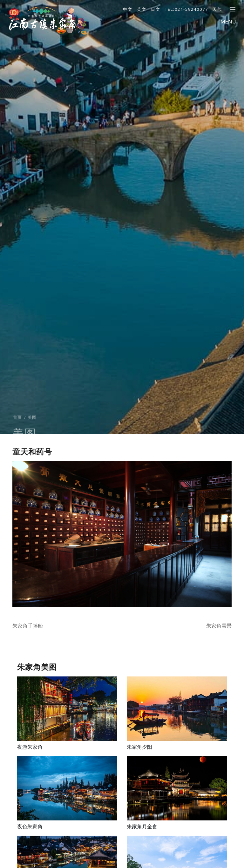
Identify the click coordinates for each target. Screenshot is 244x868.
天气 (217, 9)
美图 (32, 424)
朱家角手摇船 (28, 626)
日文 (156, 9)
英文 (142, 9)
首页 (17, 424)
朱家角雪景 (219, 626)
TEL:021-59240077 (186, 9)
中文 (128, 9)
